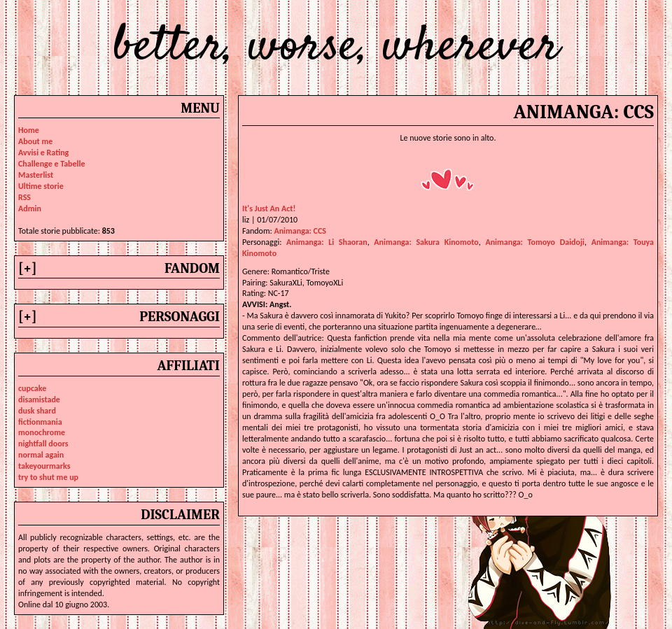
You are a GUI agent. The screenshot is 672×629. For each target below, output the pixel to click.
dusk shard (37, 411)
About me (35, 141)
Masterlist (36, 175)
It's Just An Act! (269, 209)
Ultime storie (41, 186)
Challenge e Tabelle (52, 164)
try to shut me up (48, 477)
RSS (24, 197)
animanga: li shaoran (327, 242)
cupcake (32, 388)
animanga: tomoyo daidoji (535, 242)
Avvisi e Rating (43, 153)
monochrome (42, 432)
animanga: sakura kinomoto (426, 242)
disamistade (39, 400)
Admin (30, 209)
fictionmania (40, 422)
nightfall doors (43, 444)
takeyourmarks (44, 466)
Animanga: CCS (300, 231)
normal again (41, 455)
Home (29, 130)
